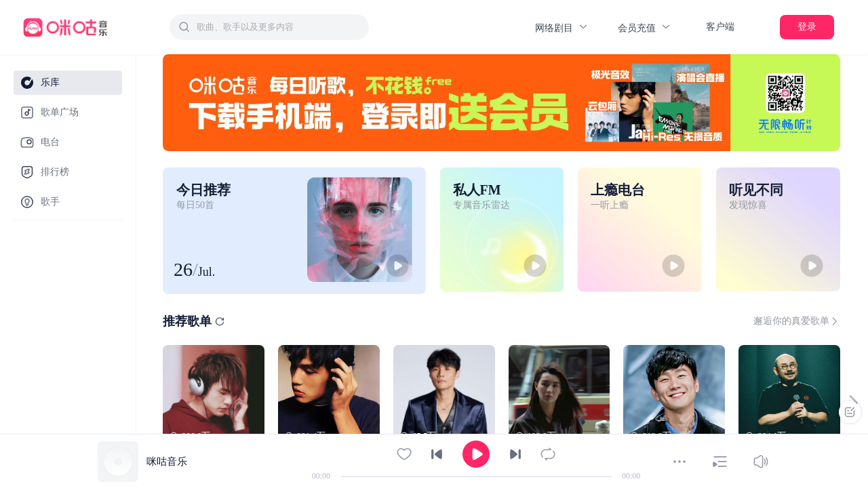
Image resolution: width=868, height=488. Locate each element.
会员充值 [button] (645, 27)
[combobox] (269, 27)
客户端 (720, 27)
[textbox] (279, 27)
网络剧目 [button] (562, 27)
